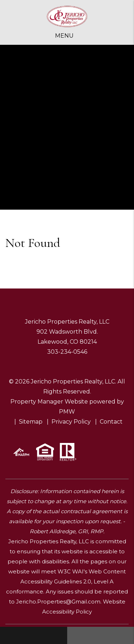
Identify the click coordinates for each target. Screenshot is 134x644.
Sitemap (31, 422)
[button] (34, 635)
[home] (67, 17)
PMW (67, 412)
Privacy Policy (71, 422)
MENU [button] (64, 36)
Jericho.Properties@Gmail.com (58, 602)
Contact (111, 422)
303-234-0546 (67, 352)
